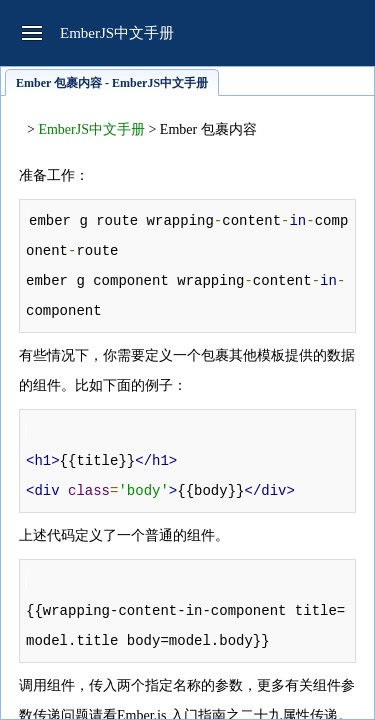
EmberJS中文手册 (91, 129)
